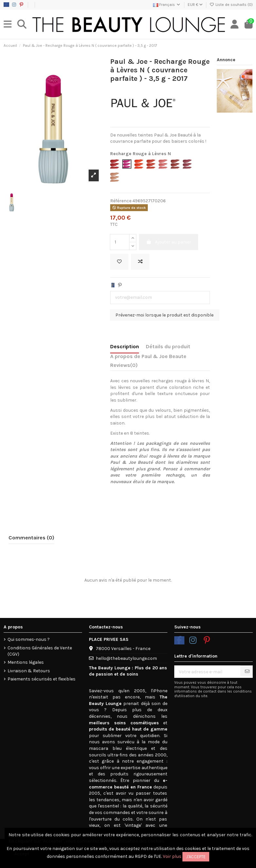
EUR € (195, 5)
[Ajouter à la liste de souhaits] (119, 262)
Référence (121, 201)
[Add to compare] (140, 262)
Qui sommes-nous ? (29, 639)
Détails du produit (168, 346)
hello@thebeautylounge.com (126, 658)
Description (125, 346)
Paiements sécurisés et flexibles (42, 679)
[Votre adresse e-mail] (207, 672)
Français (167, 5)
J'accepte (196, 857)
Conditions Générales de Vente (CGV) (40, 651)
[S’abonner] (247, 671)
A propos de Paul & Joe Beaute (148, 356)
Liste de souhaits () (231, 5)
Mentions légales (26, 662)
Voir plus (172, 856)
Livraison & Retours (29, 671)
